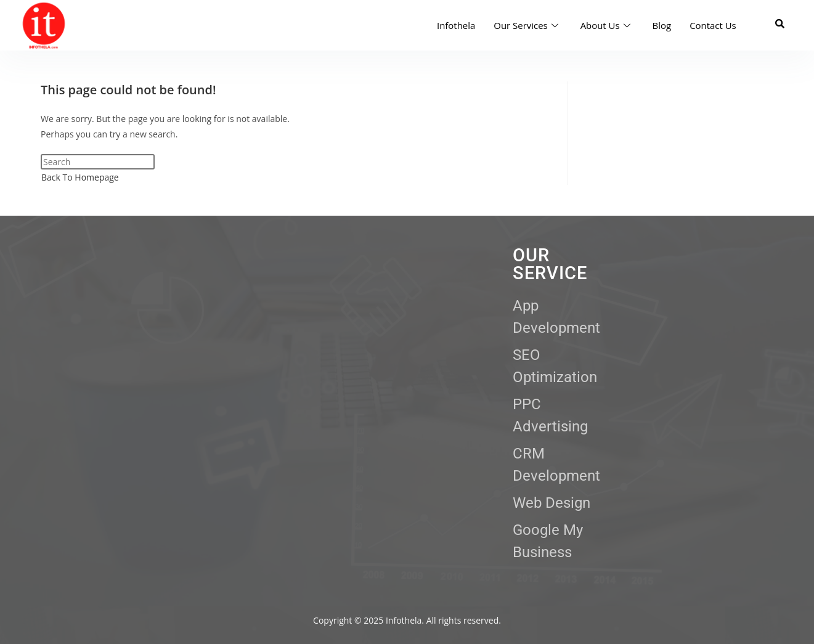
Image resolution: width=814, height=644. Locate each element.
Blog (661, 25)
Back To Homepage (80, 177)
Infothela (456, 25)
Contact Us (713, 25)
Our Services (525, 25)
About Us (605, 25)
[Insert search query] (98, 162)
